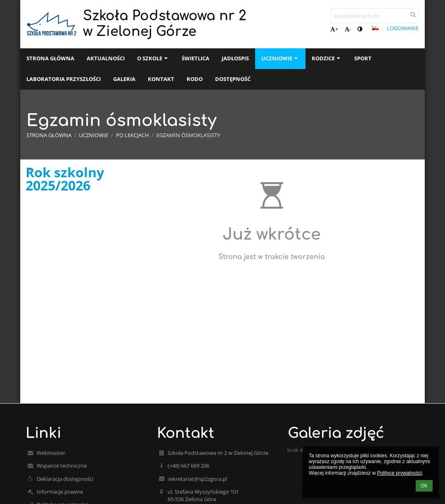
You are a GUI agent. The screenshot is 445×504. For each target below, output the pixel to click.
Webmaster (51, 453)
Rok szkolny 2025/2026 (65, 179)
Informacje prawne (60, 492)
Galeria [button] (124, 79)
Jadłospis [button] (235, 58)
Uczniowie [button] (280, 58)
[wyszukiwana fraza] (375, 16)
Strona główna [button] (50, 58)
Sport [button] (363, 58)
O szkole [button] (153, 58)
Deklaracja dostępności (65, 479)
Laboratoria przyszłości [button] (64, 79)
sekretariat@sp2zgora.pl (197, 479)
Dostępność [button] (233, 79)
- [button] (348, 29)
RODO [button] (195, 79)
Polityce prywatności (399, 473)
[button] (375, 28)
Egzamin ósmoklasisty (188, 135)
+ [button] (334, 29)
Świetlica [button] (195, 58)
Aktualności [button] (106, 58)
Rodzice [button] (327, 58)
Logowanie (403, 28)
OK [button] (424, 486)
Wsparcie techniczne (62, 466)
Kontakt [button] (161, 79)
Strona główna (49, 135)
